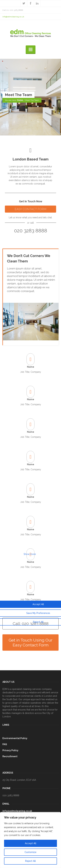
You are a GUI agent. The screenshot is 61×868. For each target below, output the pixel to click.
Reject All (30, 861)
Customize (30, 852)
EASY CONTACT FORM (30, 209)
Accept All (31, 843)
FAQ (5, 744)
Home (20, 100)
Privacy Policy (10, 750)
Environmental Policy (15, 738)
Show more (30, 554)
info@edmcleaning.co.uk (13, 17)
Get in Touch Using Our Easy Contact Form (30, 643)
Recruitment (10, 756)
